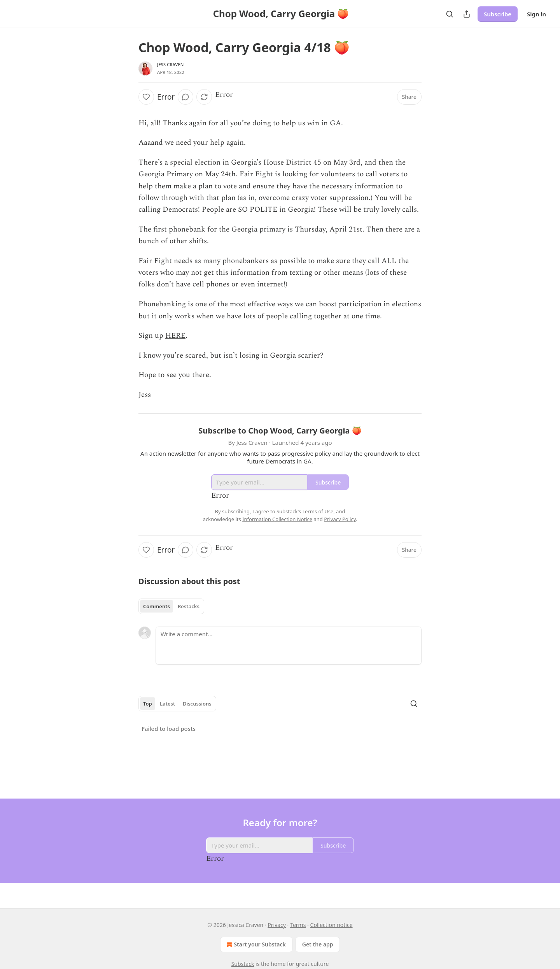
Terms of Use (318, 511)
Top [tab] (148, 704)
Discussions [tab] (197, 704)
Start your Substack (255, 944)
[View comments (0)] (185, 97)
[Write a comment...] (289, 646)
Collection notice (332, 925)
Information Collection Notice (277, 519)
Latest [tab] (167, 704)
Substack (243, 964)
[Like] (146, 97)
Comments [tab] (157, 606)
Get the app (318, 944)
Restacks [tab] (189, 606)
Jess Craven (171, 64)
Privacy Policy (340, 519)
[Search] (450, 14)
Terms (298, 925)
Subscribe (498, 14)
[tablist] (171, 606)
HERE (175, 336)
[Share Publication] (467, 14)
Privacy (277, 925)
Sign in (536, 14)
